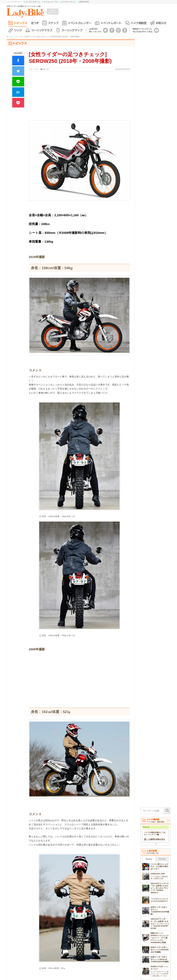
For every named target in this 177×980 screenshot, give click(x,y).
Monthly (162, 859)
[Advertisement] (79, 679)
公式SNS (95, 30)
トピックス (21, 23)
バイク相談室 (138, 23)
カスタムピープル (51, 2)
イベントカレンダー (79, 23)
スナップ (53, 23)
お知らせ (161, 23)
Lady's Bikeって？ (53, 11)
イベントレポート (111, 23)
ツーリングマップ (72, 30)
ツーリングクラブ (42, 30)
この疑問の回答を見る (156, 839)
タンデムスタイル (33, 2)
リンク (18, 30)
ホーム (9, 37)
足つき (35, 23)
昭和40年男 (84, 2)
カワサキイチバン (69, 2)
